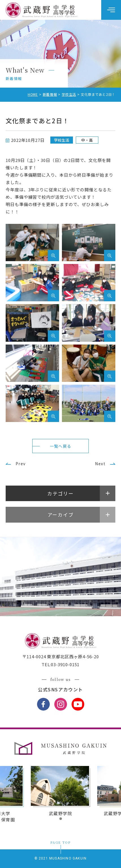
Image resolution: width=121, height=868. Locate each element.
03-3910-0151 (65, 664)
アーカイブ (61, 515)
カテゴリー (60, 493)
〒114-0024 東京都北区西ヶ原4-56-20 (61, 656)
